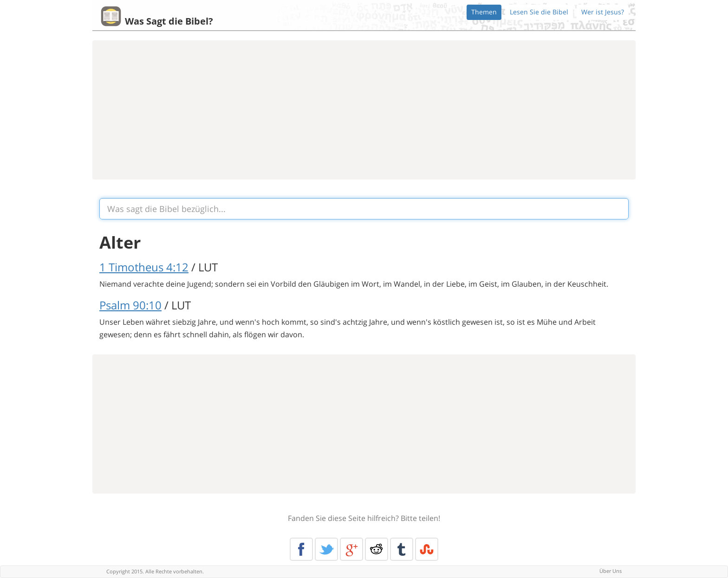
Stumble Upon (427, 549)
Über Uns (611, 571)
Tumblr (402, 549)
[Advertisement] (364, 110)
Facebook (301, 549)
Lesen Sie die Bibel (539, 12)
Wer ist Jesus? (603, 12)
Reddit (377, 549)
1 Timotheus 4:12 (144, 267)
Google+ (351, 549)
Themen (484, 12)
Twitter (326, 549)
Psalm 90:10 (130, 305)
